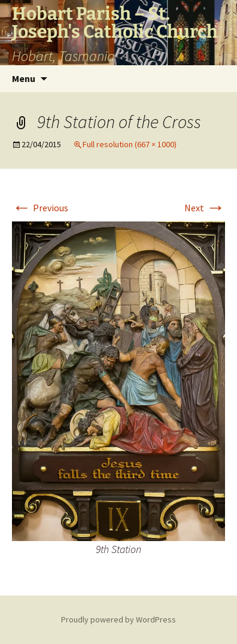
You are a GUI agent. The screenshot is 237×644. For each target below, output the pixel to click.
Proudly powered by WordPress (118, 619)
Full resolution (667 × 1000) (130, 144)
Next (205, 208)
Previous (40, 208)
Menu (24, 78)
